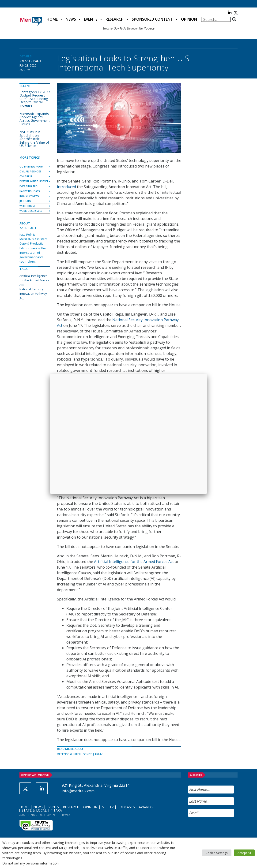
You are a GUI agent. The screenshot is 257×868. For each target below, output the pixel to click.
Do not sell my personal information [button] (30, 863)
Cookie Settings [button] (217, 853)
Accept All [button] (244, 853)
